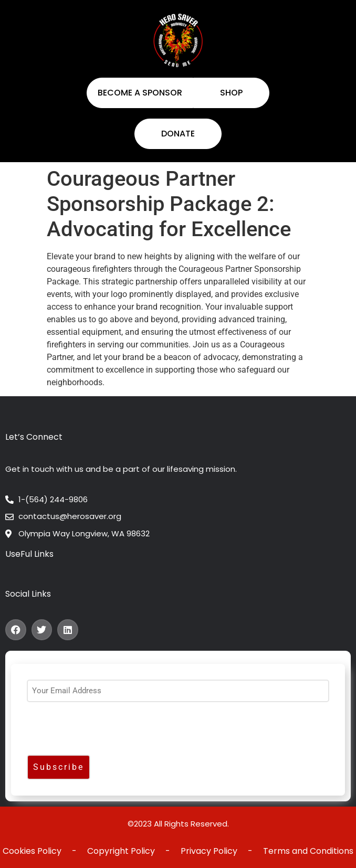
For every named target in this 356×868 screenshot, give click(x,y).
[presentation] (107, 731)
